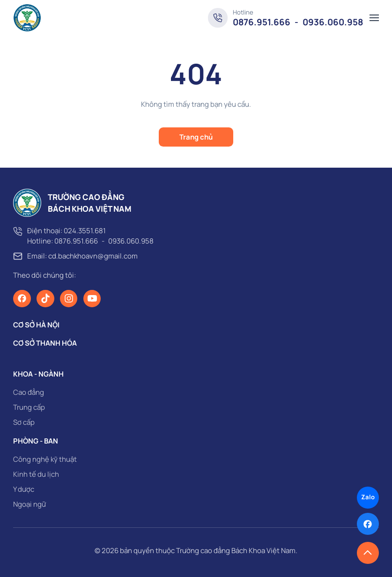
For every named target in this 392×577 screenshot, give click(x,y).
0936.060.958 (131, 241)
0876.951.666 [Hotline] (262, 22)
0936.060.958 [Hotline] (333, 22)
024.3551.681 (85, 231)
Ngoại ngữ (30, 504)
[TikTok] (45, 299)
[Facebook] (22, 299)
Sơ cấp (24, 422)
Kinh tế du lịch (36, 474)
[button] (374, 18)
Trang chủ (196, 137)
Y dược (24, 489)
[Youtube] (92, 299)
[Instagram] (69, 299)
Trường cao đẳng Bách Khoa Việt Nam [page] (236, 551)
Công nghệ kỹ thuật (45, 459)
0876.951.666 (76, 241)
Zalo (368, 497)
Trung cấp (29, 407)
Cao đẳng (29, 392)
